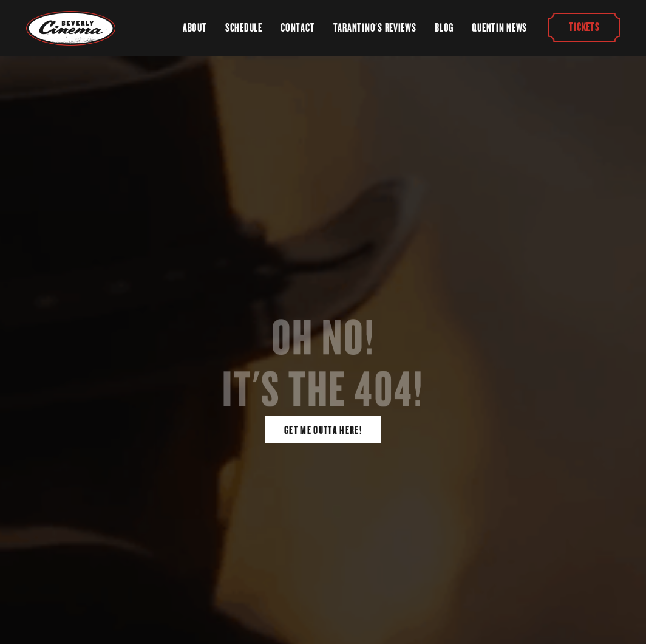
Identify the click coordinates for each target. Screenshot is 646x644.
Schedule (244, 28)
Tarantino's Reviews (375, 28)
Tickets (584, 28)
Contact (297, 28)
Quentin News (499, 28)
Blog (444, 28)
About (195, 28)
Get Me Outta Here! (323, 430)
